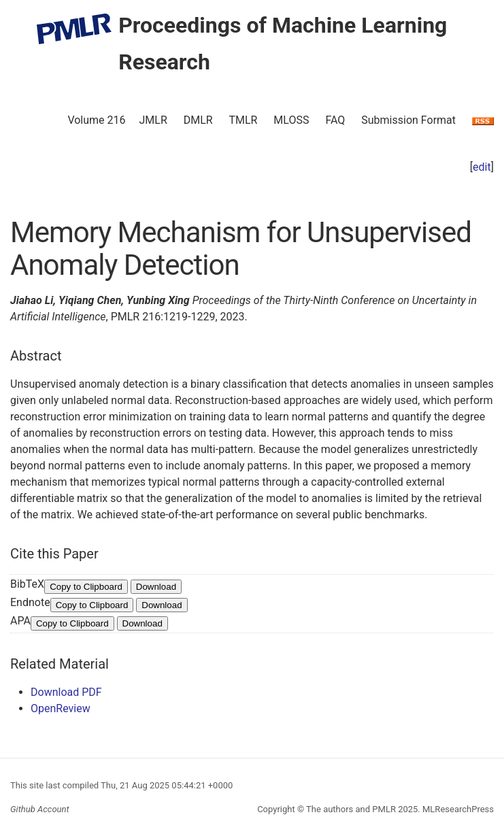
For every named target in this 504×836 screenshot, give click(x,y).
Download (156, 587)
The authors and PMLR (351, 809)
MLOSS (291, 120)
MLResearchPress (457, 809)
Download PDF (66, 692)
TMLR (243, 120)
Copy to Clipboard (86, 587)
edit (482, 167)
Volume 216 (96, 120)
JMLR (153, 120)
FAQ (335, 120)
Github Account (40, 809)
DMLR (198, 120)
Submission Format (408, 120)
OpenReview (61, 708)
